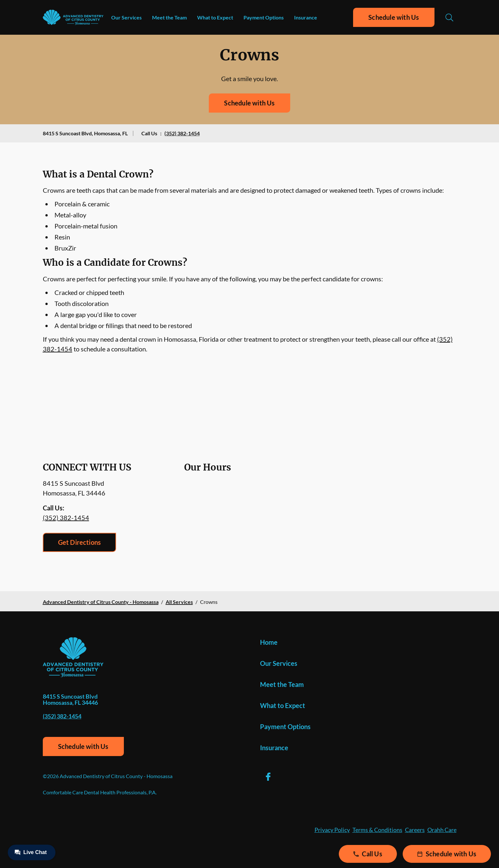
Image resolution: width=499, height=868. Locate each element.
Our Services (126, 17)
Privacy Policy (332, 830)
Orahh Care (442, 830)
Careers (415, 830)
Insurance (306, 17)
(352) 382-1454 (182, 133)
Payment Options (264, 17)
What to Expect (215, 17)
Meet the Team (169, 17)
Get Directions (80, 542)
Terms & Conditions (377, 830)
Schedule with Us (394, 17)
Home (269, 642)
